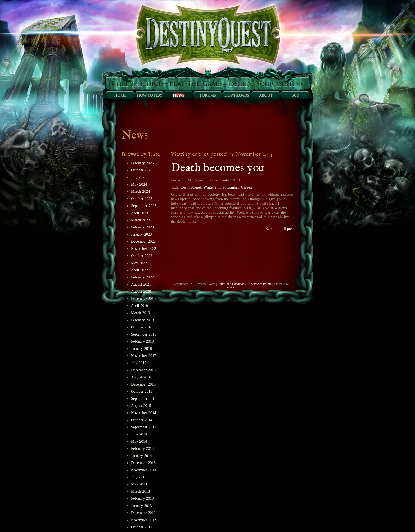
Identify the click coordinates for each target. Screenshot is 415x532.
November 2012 (144, 520)
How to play (149, 95)
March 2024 (140, 191)
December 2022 (143, 241)
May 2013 (139, 484)
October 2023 (142, 199)
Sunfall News (178, 95)
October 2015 (142, 391)
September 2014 (144, 427)
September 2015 (144, 398)
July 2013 (139, 477)
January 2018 (141, 348)
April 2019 (139, 306)
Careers (247, 187)
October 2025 (142, 170)
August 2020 (141, 291)
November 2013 (144, 470)
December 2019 (143, 299)
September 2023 (144, 206)
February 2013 (142, 498)
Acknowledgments (260, 284)
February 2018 (142, 341)
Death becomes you (218, 168)
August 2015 (141, 406)
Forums (207, 95)
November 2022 (144, 249)
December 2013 (143, 463)
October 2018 (142, 327)
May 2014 (139, 441)
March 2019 (140, 313)
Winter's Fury (214, 187)
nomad (231, 287)
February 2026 (142, 163)
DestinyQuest (191, 187)
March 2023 (140, 220)
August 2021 (141, 284)
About (266, 95)
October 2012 (142, 527)
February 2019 (142, 320)
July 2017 (139, 363)
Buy (295, 95)
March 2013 (140, 491)
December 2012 (143, 513)
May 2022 (139, 263)
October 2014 (142, 420)
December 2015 (143, 384)
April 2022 (139, 270)
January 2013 (141, 506)
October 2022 (142, 256)
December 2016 (143, 370)
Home (120, 95)
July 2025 (139, 177)
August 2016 (141, 377)
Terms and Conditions (232, 284)
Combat (233, 187)
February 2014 (142, 448)
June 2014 (139, 434)
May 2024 (139, 184)
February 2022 (142, 277)
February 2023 (142, 227)
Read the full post (279, 228)
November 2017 (144, 356)
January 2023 (141, 234)
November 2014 (144, 413)
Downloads (237, 95)
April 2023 (139, 213)
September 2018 (144, 334)
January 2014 (141, 456)
